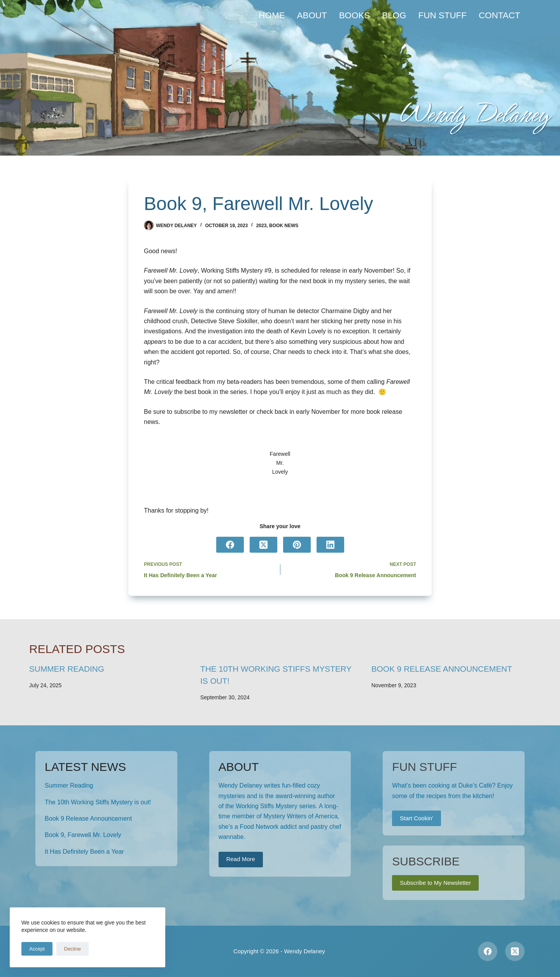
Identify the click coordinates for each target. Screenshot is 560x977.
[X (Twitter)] (263, 545)
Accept (37, 949)
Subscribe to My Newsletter (435, 883)
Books (355, 15)
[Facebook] (230, 545)
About (312, 15)
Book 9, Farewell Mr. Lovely (83, 835)
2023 (262, 226)
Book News (284, 226)
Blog (394, 15)
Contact (500, 15)
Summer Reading (67, 669)
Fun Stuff (443, 15)
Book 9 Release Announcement (442, 669)
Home (272, 15)
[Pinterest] (297, 545)
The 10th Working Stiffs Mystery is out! (98, 802)
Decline (73, 949)
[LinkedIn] (330, 545)
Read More (241, 859)
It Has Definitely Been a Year (84, 852)
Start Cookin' (416, 818)
